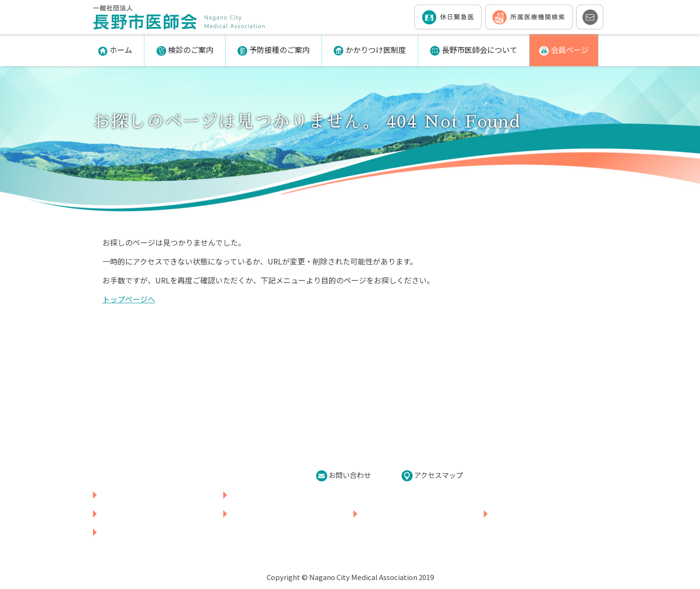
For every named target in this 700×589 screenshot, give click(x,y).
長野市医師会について (474, 50)
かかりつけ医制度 (370, 50)
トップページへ (129, 299)
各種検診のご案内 (129, 513)
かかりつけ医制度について (404, 513)
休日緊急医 (117, 495)
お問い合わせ (343, 476)
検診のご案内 (185, 50)
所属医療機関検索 (259, 495)
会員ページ (564, 50)
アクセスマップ (432, 476)
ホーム (115, 50)
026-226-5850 (140, 473)
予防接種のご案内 (274, 50)
